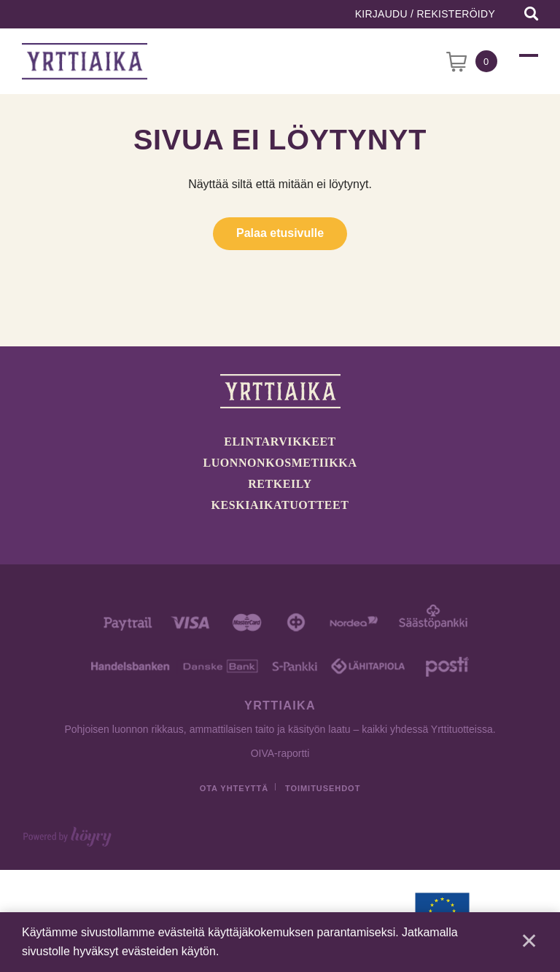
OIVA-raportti (280, 753)
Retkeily (280, 484)
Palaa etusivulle (280, 233)
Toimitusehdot (323, 788)
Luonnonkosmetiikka (280, 463)
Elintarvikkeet (280, 442)
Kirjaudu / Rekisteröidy (425, 14)
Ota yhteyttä (234, 788)
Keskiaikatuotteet (280, 505)
